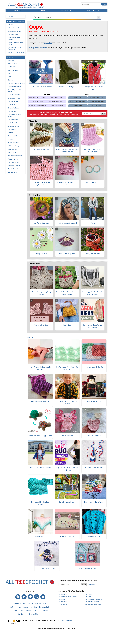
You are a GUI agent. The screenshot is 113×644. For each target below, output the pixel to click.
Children (11, 80)
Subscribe (11, 17)
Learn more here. (67, 620)
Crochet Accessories (14, 87)
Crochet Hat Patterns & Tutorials (15, 115)
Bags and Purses (13, 70)
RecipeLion (89, 594)
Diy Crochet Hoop (93, 182)
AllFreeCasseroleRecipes (93, 604)
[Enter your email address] (70, 584)
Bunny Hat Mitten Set (67, 536)
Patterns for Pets (13, 159)
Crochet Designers (14, 101)
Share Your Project (32, 611)
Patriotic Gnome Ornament (94, 468)
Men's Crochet (12, 152)
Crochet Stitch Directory (15, 31)
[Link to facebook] (18, 597)
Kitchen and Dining (14, 146)
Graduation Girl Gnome (47, 568)
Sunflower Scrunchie (42, 223)
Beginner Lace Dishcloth (94, 367)
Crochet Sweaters (13, 126)
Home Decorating (13, 143)
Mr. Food (88, 597)
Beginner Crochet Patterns (78, 102)
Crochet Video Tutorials (56, 106)
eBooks (10, 25)
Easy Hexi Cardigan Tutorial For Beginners (93, 326)
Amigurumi (11, 60)
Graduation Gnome (94, 401)
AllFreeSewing (63, 602)
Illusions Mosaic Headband (67, 223)
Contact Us (36, 604)
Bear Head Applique (94, 436)
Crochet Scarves (13, 34)
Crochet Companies (14, 98)
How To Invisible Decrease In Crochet (40, 368)
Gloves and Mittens (14, 136)
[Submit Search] (104, 4)
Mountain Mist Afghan (42, 149)
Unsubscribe (22, 614)
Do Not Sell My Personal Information (23, 607)
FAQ (44, 604)
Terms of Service (35, 614)
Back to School (13, 67)
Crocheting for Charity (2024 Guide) (15, 48)
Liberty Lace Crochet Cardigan (40, 468)
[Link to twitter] (24, 597)
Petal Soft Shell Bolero (42, 325)
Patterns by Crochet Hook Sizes (16, 43)
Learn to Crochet (13, 149)
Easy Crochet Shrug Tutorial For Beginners (67, 469)
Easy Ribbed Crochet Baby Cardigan (40, 503)
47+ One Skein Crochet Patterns (41, 87)
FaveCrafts (62, 599)
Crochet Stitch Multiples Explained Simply (42, 184)
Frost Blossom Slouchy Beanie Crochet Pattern (67, 150)
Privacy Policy (67, 115)
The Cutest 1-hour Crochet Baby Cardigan (67, 403)
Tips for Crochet (13, 169)
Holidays (11, 139)
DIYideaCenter (63, 604)
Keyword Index (45, 607)
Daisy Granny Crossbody (87, 568)
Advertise (27, 604)
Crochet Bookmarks (14, 95)
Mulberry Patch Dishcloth (40, 401)
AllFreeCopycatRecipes (92, 602)
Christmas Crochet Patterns (16, 83)
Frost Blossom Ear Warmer (94, 502)
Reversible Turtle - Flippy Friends (40, 436)
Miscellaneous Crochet (15, 156)
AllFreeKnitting (63, 594)
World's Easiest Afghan (67, 87)
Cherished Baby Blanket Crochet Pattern (93, 150)
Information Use (76, 115)
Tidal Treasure (40, 536)
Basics (10, 73)
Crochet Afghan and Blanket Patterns (16, 91)
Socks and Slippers (14, 166)
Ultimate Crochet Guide (15, 28)
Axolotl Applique (67, 436)
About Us (18, 604)
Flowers (11, 133)
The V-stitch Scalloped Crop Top (67, 184)
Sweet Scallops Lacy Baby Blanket (42, 293)
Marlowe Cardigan (94, 536)
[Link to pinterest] (30, 597)
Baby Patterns (12, 64)
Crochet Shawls (13, 123)
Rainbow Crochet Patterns (97, 102)
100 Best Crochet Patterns (16, 52)
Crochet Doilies (13, 105)
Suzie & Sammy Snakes (67, 502)
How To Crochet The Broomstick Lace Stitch (67, 368)
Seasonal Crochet (13, 162)
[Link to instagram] (37, 597)
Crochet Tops (12, 129)
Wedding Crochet (13, 172)
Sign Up (103, 114)
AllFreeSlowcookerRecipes (94, 599)
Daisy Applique (42, 254)
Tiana (93, 223)
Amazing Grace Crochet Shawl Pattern (93, 88)
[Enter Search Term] (90, 4)
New (30, 338)
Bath (9, 77)
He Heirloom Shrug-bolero (67, 254)
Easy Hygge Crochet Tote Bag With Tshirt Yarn (93, 293)
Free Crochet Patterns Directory (15, 39)
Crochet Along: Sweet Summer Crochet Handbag (67, 293)
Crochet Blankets (78, 98)
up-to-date (48, 43)
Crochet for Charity (14, 108)
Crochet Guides (13, 111)
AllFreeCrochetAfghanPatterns (68, 597)
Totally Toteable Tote (93, 254)
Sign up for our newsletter (38, 48)
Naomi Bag (67, 325)
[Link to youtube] (43, 597)
